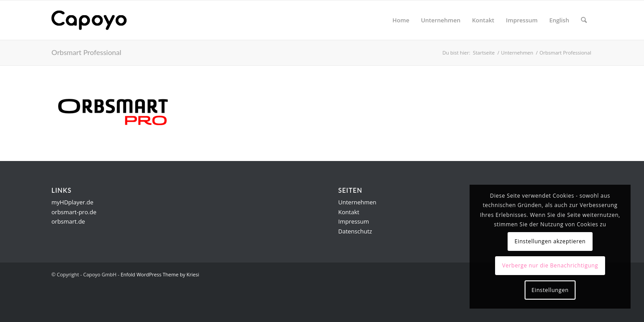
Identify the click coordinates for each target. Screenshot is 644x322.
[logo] (94, 20)
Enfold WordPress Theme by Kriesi (160, 274)
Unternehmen (357, 202)
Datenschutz (355, 231)
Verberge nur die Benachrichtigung (550, 265)
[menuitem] (401, 20)
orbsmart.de (68, 221)
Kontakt (349, 212)
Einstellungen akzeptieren (550, 241)
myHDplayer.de (72, 202)
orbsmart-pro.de (74, 212)
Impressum (354, 221)
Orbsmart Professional (86, 52)
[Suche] (584, 20)
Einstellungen (550, 290)
